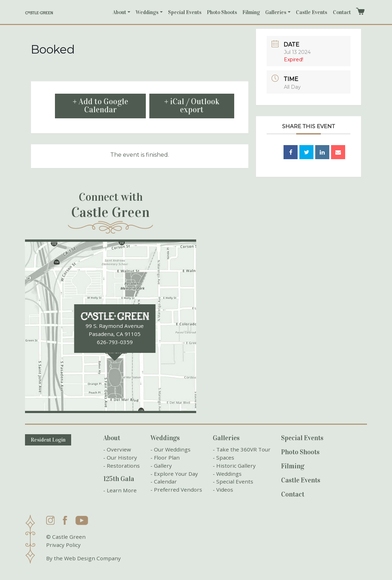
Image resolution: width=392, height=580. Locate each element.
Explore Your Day (176, 474)
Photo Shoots (222, 12)
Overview (119, 449)
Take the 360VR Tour (243, 449)
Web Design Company (92, 558)
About (119, 12)
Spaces (225, 457)
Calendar (165, 481)
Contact (342, 12)
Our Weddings (172, 449)
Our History (122, 457)
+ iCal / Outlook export (192, 106)
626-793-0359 (115, 342)
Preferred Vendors (178, 489)
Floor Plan (167, 457)
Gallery (163, 466)
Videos (225, 489)
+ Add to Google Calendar (100, 106)
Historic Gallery (236, 466)
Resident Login (48, 440)
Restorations (123, 466)
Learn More (122, 490)
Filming (251, 12)
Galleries (276, 12)
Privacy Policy (63, 545)
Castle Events (312, 12)
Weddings (147, 12)
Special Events (185, 12)
